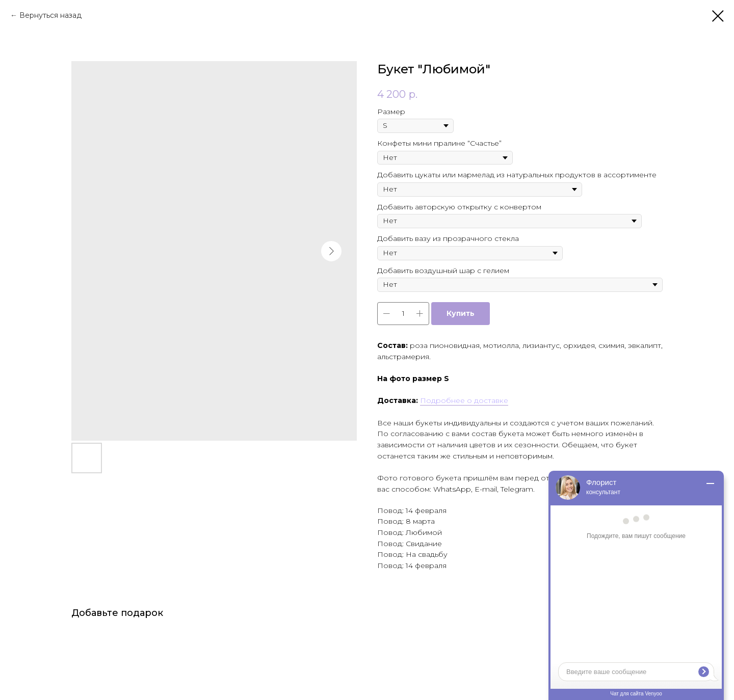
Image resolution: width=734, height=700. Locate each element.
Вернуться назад (50, 15)
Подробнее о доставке (464, 400)
